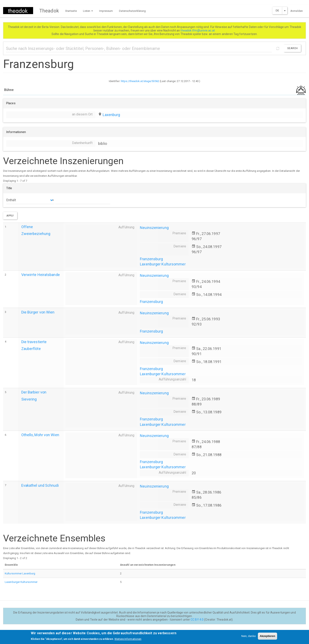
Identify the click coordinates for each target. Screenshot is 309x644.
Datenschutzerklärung (132, 11)
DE (277, 10)
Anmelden (297, 11)
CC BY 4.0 (197, 620)
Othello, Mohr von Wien (40, 435)
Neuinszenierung (154, 228)
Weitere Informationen (128, 640)
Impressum (106, 11)
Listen (88, 11)
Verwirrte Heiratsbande (41, 275)
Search (292, 48)
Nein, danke (248, 637)
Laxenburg (111, 115)
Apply (10, 216)
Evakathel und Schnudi (40, 485)
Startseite (71, 11)
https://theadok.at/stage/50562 (140, 81)
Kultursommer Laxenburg (20, 573)
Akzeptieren (268, 637)
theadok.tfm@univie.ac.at (198, 30)
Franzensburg (151, 259)
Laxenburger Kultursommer (163, 264)
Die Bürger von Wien (38, 312)
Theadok (49, 11)
